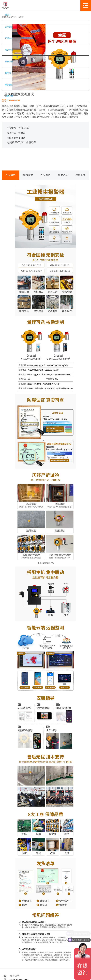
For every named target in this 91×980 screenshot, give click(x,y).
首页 (7, 15)
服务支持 (9, 61)
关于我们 (9, 27)
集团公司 (9, 96)
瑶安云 (8, 73)
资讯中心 (9, 50)
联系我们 (9, 85)
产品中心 (9, 38)
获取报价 (23, 159)
